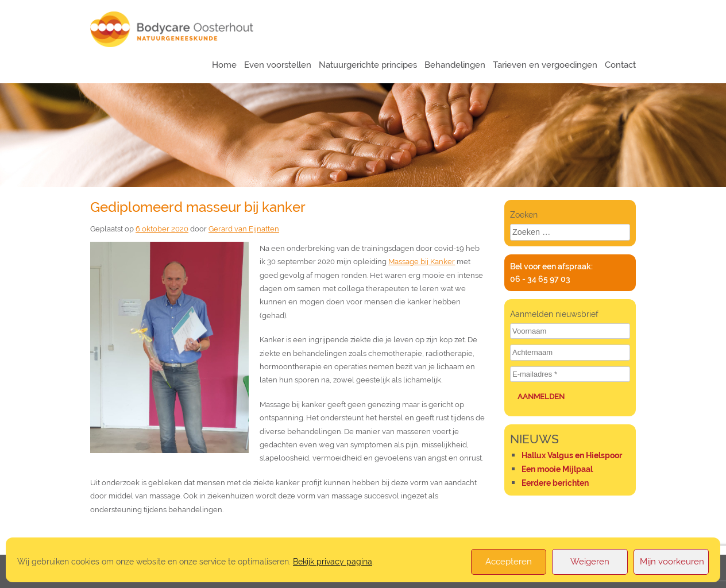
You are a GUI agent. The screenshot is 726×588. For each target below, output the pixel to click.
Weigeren (590, 562)
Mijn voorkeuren (672, 562)
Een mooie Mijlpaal (557, 469)
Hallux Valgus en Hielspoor (572, 455)
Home (224, 65)
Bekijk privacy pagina (333, 561)
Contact (620, 65)
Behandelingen (455, 65)
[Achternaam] (570, 353)
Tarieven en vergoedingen (545, 65)
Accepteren (509, 562)
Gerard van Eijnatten (244, 229)
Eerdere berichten (555, 483)
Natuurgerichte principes (368, 65)
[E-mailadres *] (570, 374)
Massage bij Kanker (422, 262)
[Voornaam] (570, 331)
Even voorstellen (278, 65)
